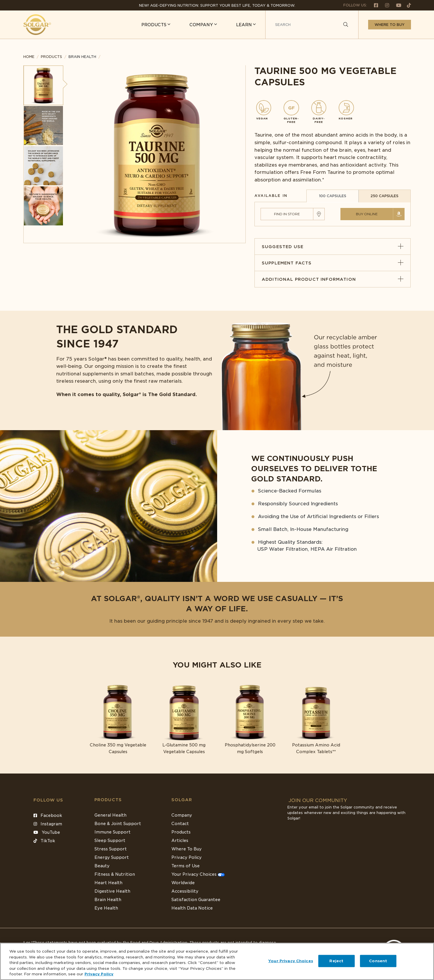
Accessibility (185, 891)
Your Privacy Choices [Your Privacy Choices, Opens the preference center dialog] (291, 961)
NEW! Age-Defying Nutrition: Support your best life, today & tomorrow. (217, 5)
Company (182, 815)
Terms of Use (186, 866)
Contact (180, 824)
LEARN (245, 25)
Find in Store (287, 214)
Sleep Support (110, 840)
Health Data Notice (192, 908)
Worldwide (183, 883)
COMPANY (202, 25)
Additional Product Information (333, 279)
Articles (180, 840)
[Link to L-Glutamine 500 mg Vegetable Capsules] (184, 719)
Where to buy (390, 25)
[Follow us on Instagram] (385, 5)
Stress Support (111, 849)
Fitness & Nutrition (115, 874)
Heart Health (108, 883)
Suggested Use (333, 247)
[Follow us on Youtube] (396, 5)
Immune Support (113, 832)
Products (51, 57)
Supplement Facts (333, 263)
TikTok (44, 841)
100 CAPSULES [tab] (333, 196)
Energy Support (112, 857)
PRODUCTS (154, 25)
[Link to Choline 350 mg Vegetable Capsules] (118, 719)
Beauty (102, 866)
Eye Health (106, 908)
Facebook (48, 815)
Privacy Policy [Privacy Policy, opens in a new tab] (99, 974)
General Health (110, 815)
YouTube (47, 832)
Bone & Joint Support (118, 824)
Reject (336, 961)
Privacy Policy (187, 857)
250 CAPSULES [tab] (384, 196)
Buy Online (367, 214)
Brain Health (108, 900)
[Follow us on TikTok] (407, 5)
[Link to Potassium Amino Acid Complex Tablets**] (316, 719)
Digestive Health (112, 891)
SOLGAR (182, 800)
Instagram (48, 824)
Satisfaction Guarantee (196, 900)
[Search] (346, 25)
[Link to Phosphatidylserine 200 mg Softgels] (250, 719)
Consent (378, 961)
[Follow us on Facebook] (374, 5)
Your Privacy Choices (198, 874)
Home (29, 57)
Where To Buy (187, 849)
